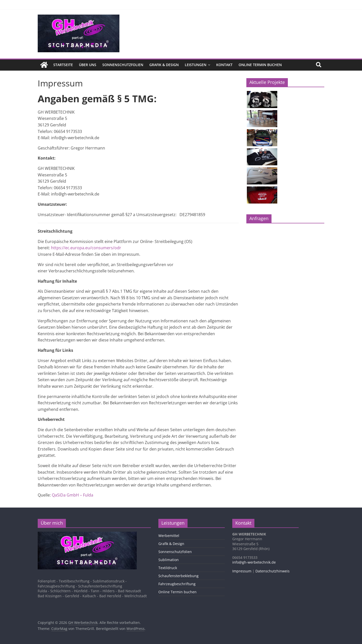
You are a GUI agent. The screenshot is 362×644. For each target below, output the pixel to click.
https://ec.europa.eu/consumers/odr (86, 248)
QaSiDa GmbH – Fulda (73, 495)
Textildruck (168, 567)
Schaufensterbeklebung (178, 576)
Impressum (242, 571)
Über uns (88, 65)
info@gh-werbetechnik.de (254, 562)
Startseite (63, 65)
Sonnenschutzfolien (123, 65)
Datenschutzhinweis (273, 571)
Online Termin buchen (260, 65)
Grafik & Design (164, 65)
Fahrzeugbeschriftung (177, 584)
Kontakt (224, 65)
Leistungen (196, 65)
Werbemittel (169, 535)
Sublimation (169, 559)
